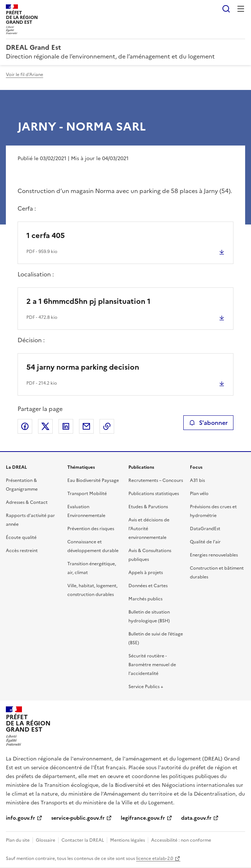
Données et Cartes (148, 586)
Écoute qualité (21, 537)
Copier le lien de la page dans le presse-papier (107, 426)
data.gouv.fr (196, 818)
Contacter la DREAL (83, 840)
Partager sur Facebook (25, 426)
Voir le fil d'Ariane (25, 75)
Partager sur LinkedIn (66, 426)
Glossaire (46, 840)
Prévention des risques (91, 529)
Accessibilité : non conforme (181, 840)
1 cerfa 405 (46, 235)
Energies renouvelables (214, 555)
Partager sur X (45, 426)
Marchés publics (145, 599)
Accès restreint (22, 551)
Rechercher (226, 9)
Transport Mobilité (87, 494)
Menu (241, 9)
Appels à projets (146, 573)
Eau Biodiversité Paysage (93, 480)
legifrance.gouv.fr (143, 818)
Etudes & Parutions (148, 507)
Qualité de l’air (205, 542)
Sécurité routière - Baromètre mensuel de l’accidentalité (152, 665)
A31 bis (197, 480)
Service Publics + (146, 687)
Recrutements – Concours (156, 480)
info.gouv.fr (20, 818)
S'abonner (208, 423)
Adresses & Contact (27, 502)
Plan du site (18, 840)
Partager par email (86, 426)
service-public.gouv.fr (78, 818)
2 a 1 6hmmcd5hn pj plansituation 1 (88, 301)
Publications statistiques (154, 494)
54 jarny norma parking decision (83, 367)
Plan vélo (199, 494)
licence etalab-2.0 (155, 858)
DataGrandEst (205, 529)
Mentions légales (128, 840)
